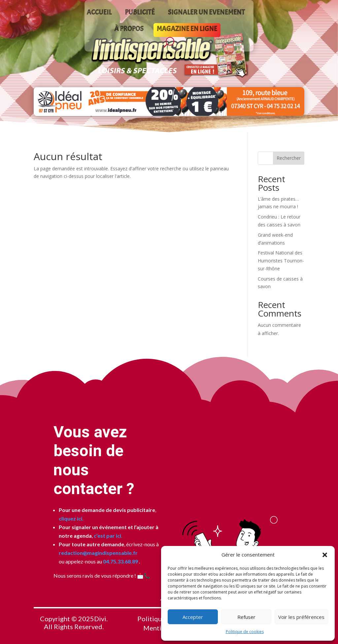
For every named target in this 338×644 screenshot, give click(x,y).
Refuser (246, 617)
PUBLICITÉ (140, 13)
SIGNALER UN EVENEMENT (206, 13)
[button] (325, 555)
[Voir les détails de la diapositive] (169, 102)
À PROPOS (129, 30)
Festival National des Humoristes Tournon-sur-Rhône (281, 261)
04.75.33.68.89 (120, 561)
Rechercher (289, 158)
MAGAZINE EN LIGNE (187, 30)
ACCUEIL (99, 13)
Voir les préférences (301, 617)
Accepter (193, 617)
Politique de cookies (245, 632)
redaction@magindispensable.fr (98, 553)
